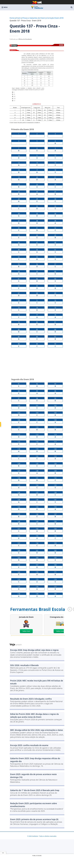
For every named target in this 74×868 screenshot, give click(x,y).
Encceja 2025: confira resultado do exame (29, 745)
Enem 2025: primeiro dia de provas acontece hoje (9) (34, 819)
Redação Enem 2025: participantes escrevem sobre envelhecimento (34, 805)
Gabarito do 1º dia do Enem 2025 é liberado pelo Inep (35, 790)
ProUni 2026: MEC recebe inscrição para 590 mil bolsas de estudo (37, 682)
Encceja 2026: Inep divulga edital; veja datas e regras (34, 650)
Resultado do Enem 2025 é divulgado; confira (31, 699)
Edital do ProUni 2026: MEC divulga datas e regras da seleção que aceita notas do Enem (34, 715)
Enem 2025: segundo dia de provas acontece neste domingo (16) (33, 776)
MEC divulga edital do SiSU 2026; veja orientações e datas (37, 730)
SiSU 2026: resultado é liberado (24, 665)
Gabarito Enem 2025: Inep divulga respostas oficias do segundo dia (35, 760)
